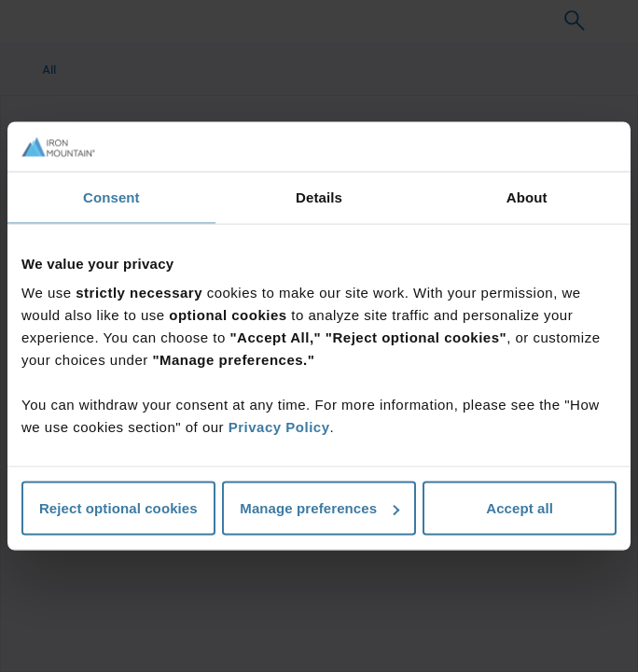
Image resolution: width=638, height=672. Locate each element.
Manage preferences (319, 508)
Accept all (520, 508)
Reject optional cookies (118, 508)
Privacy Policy (279, 427)
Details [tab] (319, 196)
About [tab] (527, 196)
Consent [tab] (111, 196)
